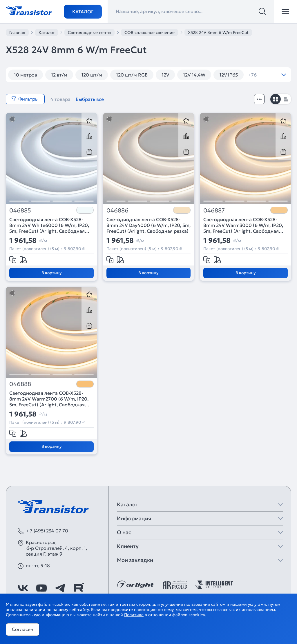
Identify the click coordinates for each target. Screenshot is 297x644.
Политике (134, 615)
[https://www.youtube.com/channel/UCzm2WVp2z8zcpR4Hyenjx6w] (41, 588)
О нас (124, 532)
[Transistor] (29, 10)
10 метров (26, 75)
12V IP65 (229, 75)
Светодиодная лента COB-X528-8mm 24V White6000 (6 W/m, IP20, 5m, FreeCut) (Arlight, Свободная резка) (49, 225)
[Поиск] (262, 12)
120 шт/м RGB (132, 75)
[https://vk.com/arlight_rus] (23, 588)
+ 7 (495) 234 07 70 (47, 531)
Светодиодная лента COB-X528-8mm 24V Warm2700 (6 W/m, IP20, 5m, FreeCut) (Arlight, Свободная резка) (49, 399)
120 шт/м (92, 75)
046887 (214, 211)
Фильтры (25, 99)
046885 (20, 211)
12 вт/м (59, 75)
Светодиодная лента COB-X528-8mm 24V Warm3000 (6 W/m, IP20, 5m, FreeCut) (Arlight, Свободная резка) (243, 225)
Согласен (23, 629)
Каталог (83, 12)
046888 (20, 384)
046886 (117, 211)
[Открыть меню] (285, 12)
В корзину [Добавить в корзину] (51, 273)
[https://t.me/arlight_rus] (60, 588)
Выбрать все (90, 99)
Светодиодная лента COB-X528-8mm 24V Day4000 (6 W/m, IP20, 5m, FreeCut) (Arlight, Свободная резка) (148, 225)
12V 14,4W (194, 75)
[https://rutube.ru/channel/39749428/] (79, 588)
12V (165, 75)
